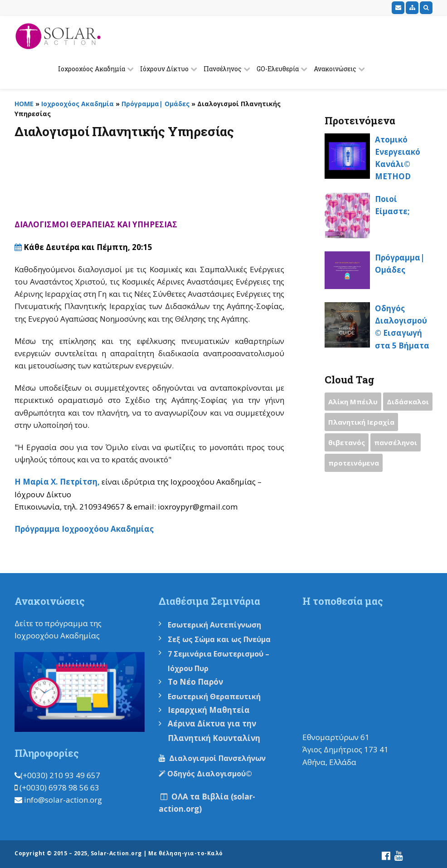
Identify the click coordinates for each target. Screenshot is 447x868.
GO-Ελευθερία (278, 69)
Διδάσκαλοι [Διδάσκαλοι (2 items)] (408, 402)
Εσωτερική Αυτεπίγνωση (215, 625)
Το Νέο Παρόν (195, 682)
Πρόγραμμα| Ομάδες (155, 104)
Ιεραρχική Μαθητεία (209, 710)
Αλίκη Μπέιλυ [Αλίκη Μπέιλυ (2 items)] (353, 402)
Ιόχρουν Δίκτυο (164, 69)
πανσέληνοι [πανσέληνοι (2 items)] (396, 442)
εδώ (109, 635)
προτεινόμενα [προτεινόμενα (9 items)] (354, 463)
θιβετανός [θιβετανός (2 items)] (347, 442)
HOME (24, 104)
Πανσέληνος (223, 69)
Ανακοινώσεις (335, 69)
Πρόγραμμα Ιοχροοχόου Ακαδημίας (84, 529)
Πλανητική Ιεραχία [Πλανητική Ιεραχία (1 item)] (361, 422)
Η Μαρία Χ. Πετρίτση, (58, 482)
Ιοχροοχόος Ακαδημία (92, 69)
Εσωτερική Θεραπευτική (214, 696)
